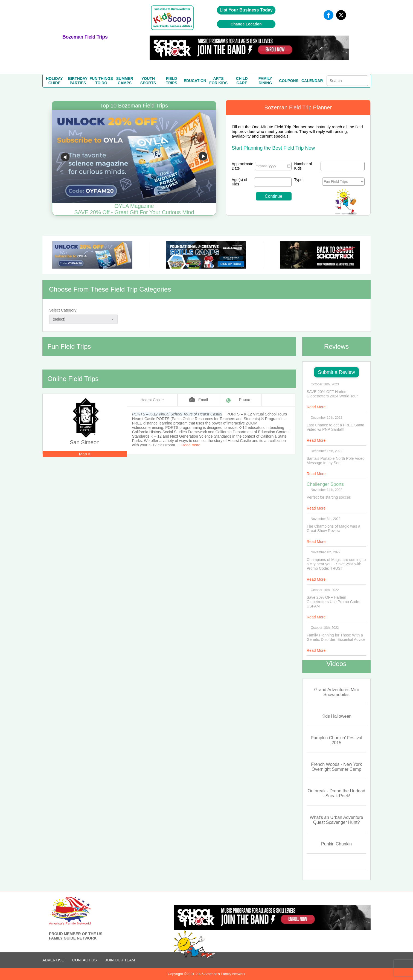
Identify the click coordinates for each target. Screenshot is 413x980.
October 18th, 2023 (325, 384)
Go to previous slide (65, 157)
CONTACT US (85, 960)
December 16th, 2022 (326, 451)
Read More (316, 407)
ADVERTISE (53, 960)
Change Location (246, 24)
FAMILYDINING (265, 81)
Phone (245, 400)
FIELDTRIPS (172, 81)
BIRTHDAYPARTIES (78, 81)
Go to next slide (203, 157)
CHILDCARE (242, 81)
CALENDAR (312, 81)
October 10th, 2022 (325, 628)
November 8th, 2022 (326, 519)
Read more (191, 445)
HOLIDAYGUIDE (54, 81)
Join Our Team (120, 960)
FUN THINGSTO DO (101, 81)
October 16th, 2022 (325, 590)
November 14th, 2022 (326, 490)
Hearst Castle (152, 400)
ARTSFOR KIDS (218, 81)
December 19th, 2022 (326, 418)
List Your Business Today (246, 10)
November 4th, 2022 (326, 552)
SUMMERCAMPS (125, 81)
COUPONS (289, 81)
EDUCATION (195, 81)
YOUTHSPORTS (148, 81)
